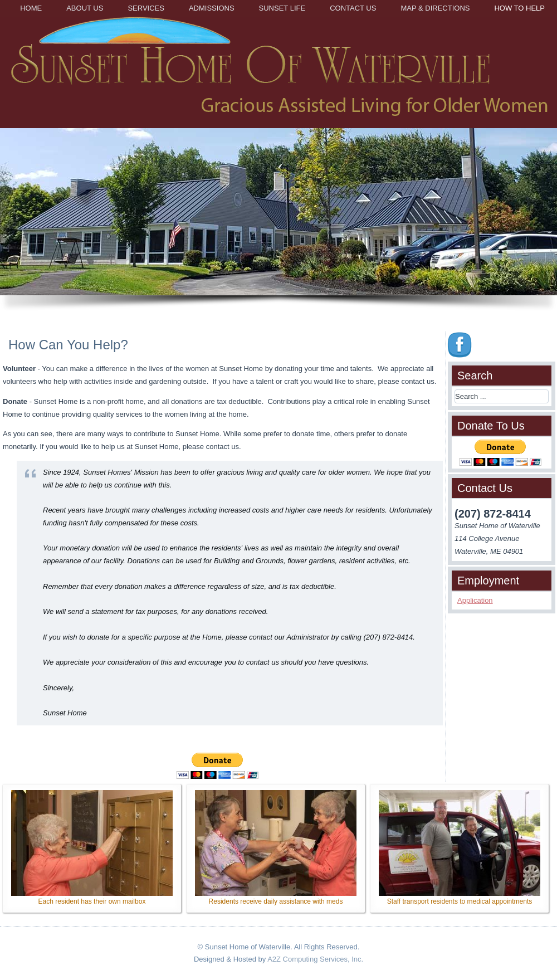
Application (475, 600)
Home (31, 8)
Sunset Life (282, 8)
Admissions (212, 8)
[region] (278, 224)
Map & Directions (435, 8)
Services (146, 8)
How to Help (519, 8)
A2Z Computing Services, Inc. (315, 959)
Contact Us (353, 8)
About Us (85, 8)
